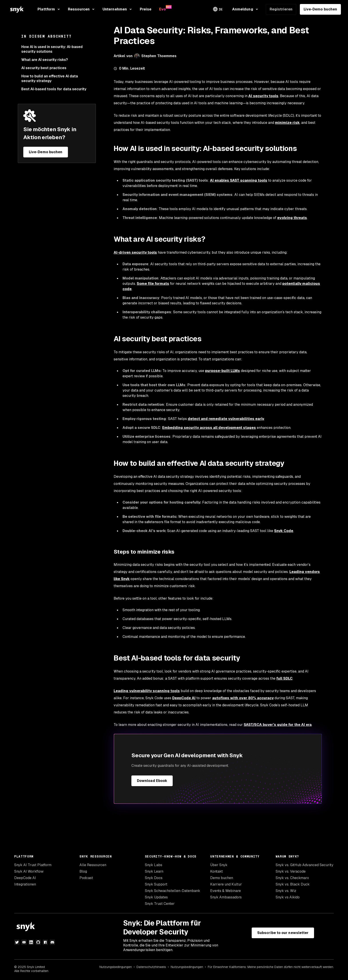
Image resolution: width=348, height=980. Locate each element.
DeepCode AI (25, 878)
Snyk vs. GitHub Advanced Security (304, 865)
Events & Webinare (225, 891)
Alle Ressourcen (93, 865)
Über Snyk (219, 865)
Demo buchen (222, 878)
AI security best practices (44, 68)
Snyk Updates (156, 897)
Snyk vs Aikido (288, 897)
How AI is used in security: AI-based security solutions (52, 49)
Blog (83, 871)
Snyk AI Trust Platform (33, 865)
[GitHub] (38, 942)
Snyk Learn (154, 871)
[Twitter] (17, 942)
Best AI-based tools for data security (54, 89)
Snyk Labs (154, 865)
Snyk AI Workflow (29, 871)
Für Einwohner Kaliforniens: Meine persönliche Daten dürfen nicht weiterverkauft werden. (271, 967)
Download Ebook (152, 781)
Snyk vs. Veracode (291, 871)
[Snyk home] (17, 9)
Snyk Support (156, 884)
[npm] (45, 942)
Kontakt (217, 871)
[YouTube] (24, 942)
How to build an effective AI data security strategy (50, 78)
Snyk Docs (154, 878)
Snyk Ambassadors (226, 897)
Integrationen (25, 884)
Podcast (86, 878)
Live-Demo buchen (320, 9)
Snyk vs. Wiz (286, 891)
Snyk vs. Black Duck (293, 884)
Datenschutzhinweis (151, 967)
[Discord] (52, 942)
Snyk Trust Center (160, 904)
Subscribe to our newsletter (283, 933)
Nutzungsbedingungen (116, 967)
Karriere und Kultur (226, 884)
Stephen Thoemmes (159, 56)
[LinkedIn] (31, 942)
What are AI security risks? (45, 60)
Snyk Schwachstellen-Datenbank (173, 891)
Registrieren (281, 9)
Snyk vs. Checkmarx (292, 878)
